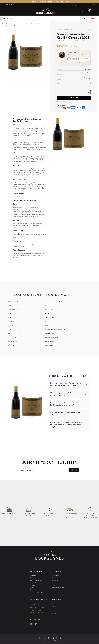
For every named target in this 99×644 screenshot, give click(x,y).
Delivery (32, 579)
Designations (55, 582)
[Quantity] (77, 92)
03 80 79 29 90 (7, 5)
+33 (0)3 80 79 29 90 (90, 519)
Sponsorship (33, 592)
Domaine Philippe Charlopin (71, 41)
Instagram (31, 627)
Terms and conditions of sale (36, 582)
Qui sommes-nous (65, 5)
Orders (53, 608)
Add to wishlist (90, 29)
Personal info (55, 605)
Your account (56, 601)
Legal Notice (33, 584)
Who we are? (33, 589)
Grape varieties (55, 584)
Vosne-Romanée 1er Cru (23, 157)
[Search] (44, 19)
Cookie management (37, 594)
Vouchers (54, 615)
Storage (54, 579)
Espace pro (79, 5)
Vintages (54, 587)
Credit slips (54, 610)
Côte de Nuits (23, 132)
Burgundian (33, 134)
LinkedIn (36, 627)
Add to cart (74, 98)
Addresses (54, 613)
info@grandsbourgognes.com (36, 613)
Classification (55, 577)
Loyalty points (33, 577)
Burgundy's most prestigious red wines (31, 150)
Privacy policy (33, 587)
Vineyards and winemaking (58, 589)
